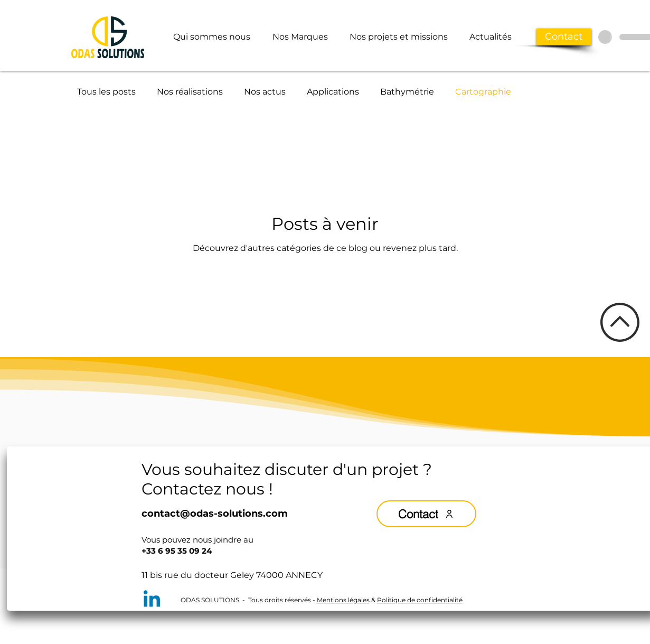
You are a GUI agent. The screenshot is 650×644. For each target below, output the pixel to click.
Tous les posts (106, 92)
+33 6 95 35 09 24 (177, 551)
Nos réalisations (190, 92)
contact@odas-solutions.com (215, 514)
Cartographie (483, 92)
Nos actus (265, 92)
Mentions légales (343, 600)
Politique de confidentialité (420, 600)
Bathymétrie (407, 92)
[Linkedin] (152, 600)
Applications (333, 92)
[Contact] (564, 37)
